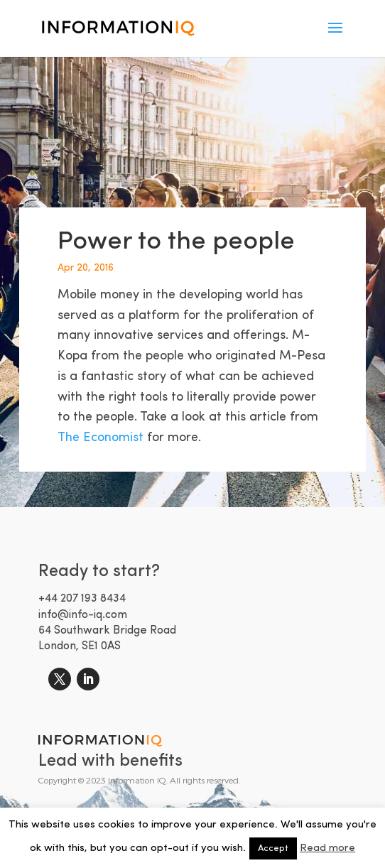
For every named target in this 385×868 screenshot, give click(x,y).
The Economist (102, 438)
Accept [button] (273, 848)
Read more (327, 848)
